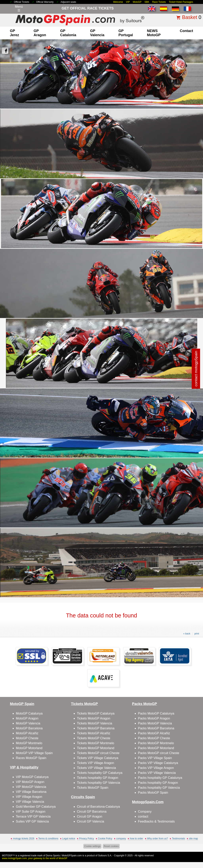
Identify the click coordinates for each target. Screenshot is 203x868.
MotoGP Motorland (29, 748)
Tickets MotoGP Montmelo (96, 743)
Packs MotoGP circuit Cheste (159, 753)
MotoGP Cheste (27, 738)
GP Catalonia (68, 33)
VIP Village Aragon (29, 797)
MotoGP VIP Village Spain (34, 753)
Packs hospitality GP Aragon (158, 783)
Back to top (193, 850)
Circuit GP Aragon (90, 816)
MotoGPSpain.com (72, 856)
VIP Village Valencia (30, 802)
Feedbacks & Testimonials (156, 821)
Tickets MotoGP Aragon (94, 718)
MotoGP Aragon (27, 718)
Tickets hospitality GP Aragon (98, 778)
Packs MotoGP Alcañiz (154, 733)
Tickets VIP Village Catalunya (98, 758)
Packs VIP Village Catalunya (158, 763)
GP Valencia (97, 33)
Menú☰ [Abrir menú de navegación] (19, 9)
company (121, 839)
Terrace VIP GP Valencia (33, 816)
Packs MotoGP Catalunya (156, 713)
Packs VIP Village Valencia (157, 773)
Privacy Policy (87, 839)
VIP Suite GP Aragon (31, 812)
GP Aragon (40, 33)
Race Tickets (159, 2)
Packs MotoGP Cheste (154, 738)
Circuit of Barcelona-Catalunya (98, 807)
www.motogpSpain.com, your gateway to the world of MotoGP (35, 858)
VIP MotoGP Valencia (31, 787)
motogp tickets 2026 (23, 839)
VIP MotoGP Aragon (30, 782)
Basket (190, 17)
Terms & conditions (48, 839)
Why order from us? (158, 839)
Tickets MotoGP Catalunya (96, 713)
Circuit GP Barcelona (92, 812)
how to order (136, 839)
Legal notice (69, 839)
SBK (147, 2)
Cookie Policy (105, 839)
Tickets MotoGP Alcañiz (94, 733)
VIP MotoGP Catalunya (32, 777)
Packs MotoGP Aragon (154, 718)
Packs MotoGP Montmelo (156, 743)
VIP (128, 2)
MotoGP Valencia (28, 723)
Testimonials (178, 839)
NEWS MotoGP (154, 33)
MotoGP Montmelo (29, 743)
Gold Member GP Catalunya (36, 807)
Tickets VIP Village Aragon (95, 763)
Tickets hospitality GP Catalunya (100, 773)
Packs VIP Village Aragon (156, 768)
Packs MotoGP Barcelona (156, 728)
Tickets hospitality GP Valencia (99, 783)
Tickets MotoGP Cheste (94, 738)
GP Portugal (126, 33)
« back (187, 634)
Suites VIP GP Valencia (32, 821)
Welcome (118, 2)
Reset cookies (111, 846)
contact (186, 31)
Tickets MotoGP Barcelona (96, 728)
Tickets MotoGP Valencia (95, 723)
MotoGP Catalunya (29, 713)
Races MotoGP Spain (31, 758)
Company (145, 812)
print (197, 634)
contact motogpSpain (196, 369)
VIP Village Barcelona (31, 792)
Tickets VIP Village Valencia (96, 768)
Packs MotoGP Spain (153, 793)
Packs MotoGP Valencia (155, 723)
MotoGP (137, 2)
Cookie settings (92, 846)
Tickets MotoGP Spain (93, 788)
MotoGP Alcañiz (27, 733)
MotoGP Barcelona (29, 728)
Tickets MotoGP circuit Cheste (98, 753)
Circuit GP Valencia (90, 821)
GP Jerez (14, 33)
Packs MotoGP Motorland (156, 748)
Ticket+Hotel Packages (181, 2)
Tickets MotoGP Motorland (96, 748)
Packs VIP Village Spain (155, 758)
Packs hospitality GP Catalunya (160, 778)
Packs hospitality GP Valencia (159, 788)
